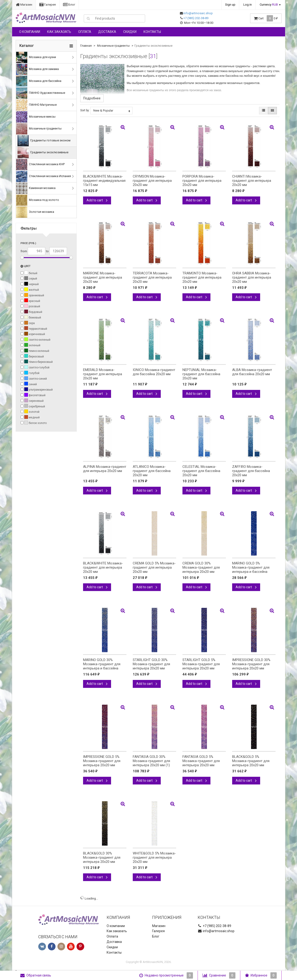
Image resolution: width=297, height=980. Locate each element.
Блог (69, 5)
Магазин (24, 5)
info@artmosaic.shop (198, 13)
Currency (269, 5)
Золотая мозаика (35, 212)
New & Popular (112, 111)
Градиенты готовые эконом (44, 141)
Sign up (230, 5)
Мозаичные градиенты (39, 129)
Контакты (152, 32)
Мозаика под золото (38, 200)
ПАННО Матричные (36, 105)
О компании (30, 32)
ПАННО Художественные (41, 93)
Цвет (26, 266)
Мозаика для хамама (37, 69)
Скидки (130, 32)
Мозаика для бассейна (39, 81)
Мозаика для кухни (36, 57)
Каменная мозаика (36, 188)
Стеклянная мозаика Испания (44, 176)
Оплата (85, 32)
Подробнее (92, 98)
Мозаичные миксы (36, 117)
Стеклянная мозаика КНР (40, 164)
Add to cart (97, 200)
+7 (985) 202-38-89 (196, 18)
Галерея (48, 5)
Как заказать (59, 32)
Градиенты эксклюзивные (43, 153)
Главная (86, 46)
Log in (248, 5)
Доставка (107, 32)
